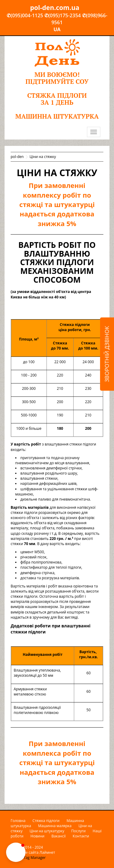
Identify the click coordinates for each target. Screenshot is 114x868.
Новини (37, 836)
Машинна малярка (55, 826)
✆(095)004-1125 (25, 15)
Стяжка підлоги (46, 821)
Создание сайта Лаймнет (33, 852)
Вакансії (59, 836)
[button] (16, 852)
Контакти (81, 836)
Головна (18, 821)
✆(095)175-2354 (63, 15)
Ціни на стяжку (43, 157)
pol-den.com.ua (55, 8)
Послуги (78, 831)
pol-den (17, 157)
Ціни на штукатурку (47, 831)
